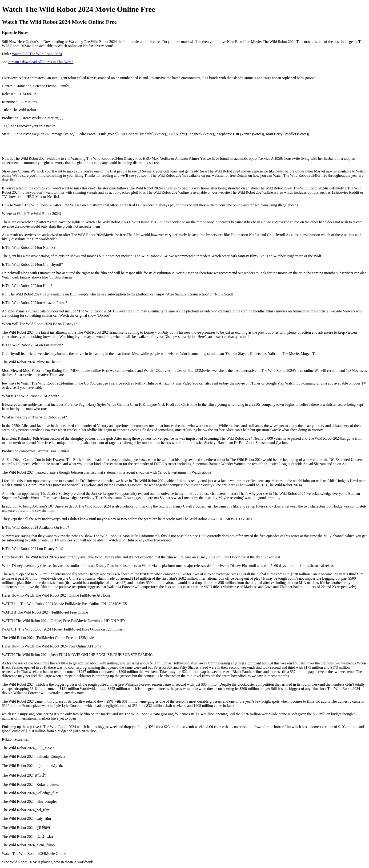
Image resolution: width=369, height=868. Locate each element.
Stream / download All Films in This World (41, 62)
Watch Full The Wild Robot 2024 (37, 54)
